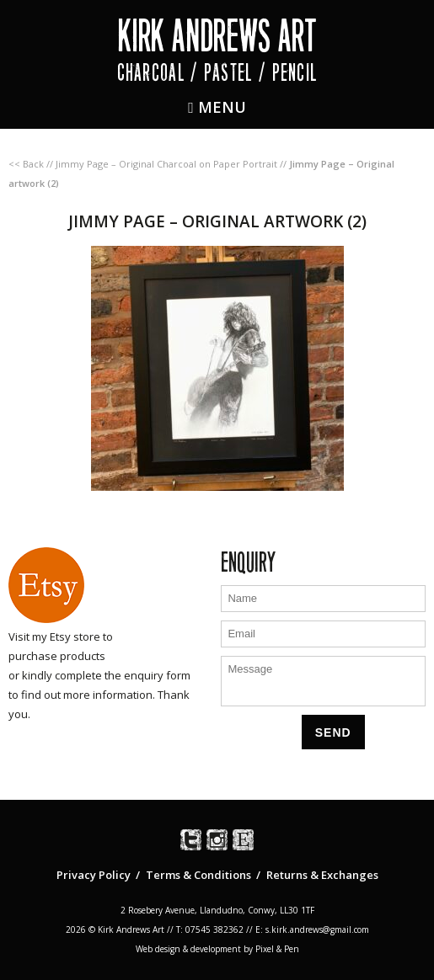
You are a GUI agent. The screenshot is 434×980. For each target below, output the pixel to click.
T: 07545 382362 (210, 929)
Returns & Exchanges (322, 875)
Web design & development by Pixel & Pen (217, 949)
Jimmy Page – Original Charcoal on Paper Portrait (166, 164)
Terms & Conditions (198, 875)
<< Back (26, 164)
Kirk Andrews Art (217, 36)
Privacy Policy (94, 875)
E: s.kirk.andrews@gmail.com (312, 929)
